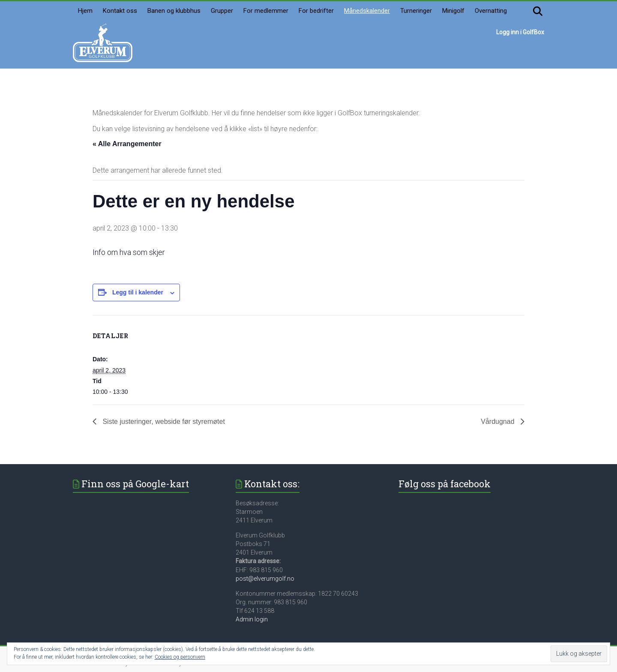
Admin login (252, 619)
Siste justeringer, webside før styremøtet (163, 421)
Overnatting (491, 11)
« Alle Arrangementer (127, 144)
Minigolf (453, 11)
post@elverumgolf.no (265, 579)
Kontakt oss (120, 11)
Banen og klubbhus (174, 11)
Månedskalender (367, 11)
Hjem (85, 11)
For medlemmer (266, 11)
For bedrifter (316, 11)
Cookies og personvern (180, 657)
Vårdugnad (499, 421)
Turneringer (416, 11)
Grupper (222, 11)
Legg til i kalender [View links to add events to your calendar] (138, 292)
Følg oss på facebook (445, 484)
